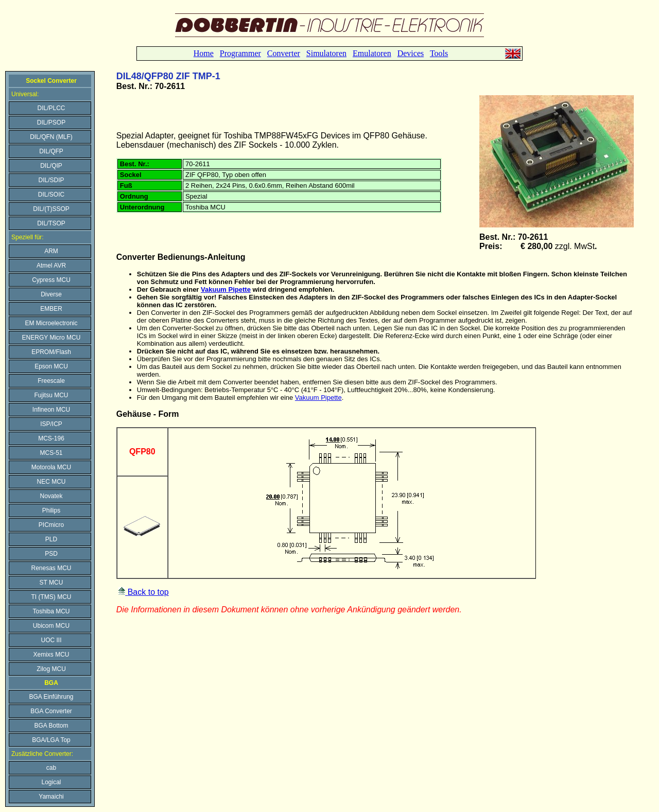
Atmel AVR (51, 266)
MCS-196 (51, 438)
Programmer (240, 53)
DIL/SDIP (51, 180)
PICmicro (51, 525)
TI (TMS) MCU (51, 597)
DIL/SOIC (51, 195)
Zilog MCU (51, 669)
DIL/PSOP (51, 122)
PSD (51, 554)
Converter (284, 53)
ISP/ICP (51, 424)
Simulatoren (326, 53)
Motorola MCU (51, 467)
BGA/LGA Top (51, 740)
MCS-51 (51, 453)
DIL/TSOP (51, 223)
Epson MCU (51, 366)
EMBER (51, 309)
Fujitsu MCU (51, 395)
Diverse (51, 294)
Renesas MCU (51, 568)
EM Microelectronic (51, 323)
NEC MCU (51, 482)
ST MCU (51, 582)
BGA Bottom (51, 726)
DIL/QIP (51, 166)
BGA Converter (51, 711)
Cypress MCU (51, 280)
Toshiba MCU (51, 611)
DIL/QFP (51, 151)
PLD (51, 539)
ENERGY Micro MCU (51, 338)
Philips (51, 510)
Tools (439, 53)
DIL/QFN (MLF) (51, 137)
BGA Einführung (51, 697)
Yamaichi (51, 797)
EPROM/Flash (51, 352)
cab (51, 768)
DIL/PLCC (51, 108)
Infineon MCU (51, 410)
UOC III (51, 640)
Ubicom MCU (51, 626)
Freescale (51, 381)
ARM (51, 251)
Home (204, 53)
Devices (411, 53)
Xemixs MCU (51, 655)
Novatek (51, 496)
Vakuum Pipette (226, 289)
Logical (51, 782)
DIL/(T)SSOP (51, 209)
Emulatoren (372, 53)
